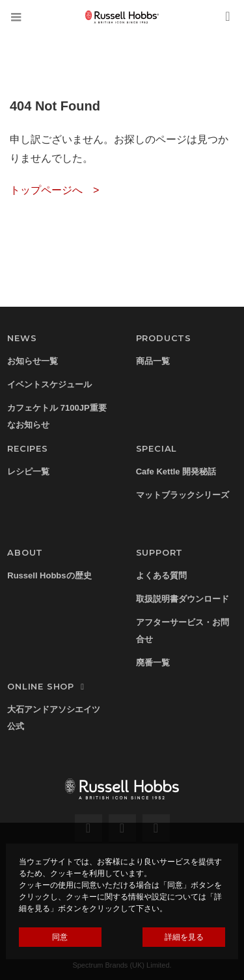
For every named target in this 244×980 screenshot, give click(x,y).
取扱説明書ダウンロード (183, 599)
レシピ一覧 (28, 471)
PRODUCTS (164, 338)
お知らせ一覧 (33, 361)
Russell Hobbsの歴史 (49, 575)
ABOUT (25, 552)
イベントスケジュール (49, 384)
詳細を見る (184, 937)
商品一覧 (153, 361)
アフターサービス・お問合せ (183, 631)
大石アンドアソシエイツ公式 (54, 718)
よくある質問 (161, 575)
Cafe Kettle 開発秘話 (176, 471)
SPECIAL (157, 448)
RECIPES (28, 448)
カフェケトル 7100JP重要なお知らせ (57, 416)
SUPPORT (160, 552)
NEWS (22, 338)
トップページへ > (54, 190)
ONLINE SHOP (47, 686)
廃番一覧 (153, 663)
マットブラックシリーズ (183, 495)
